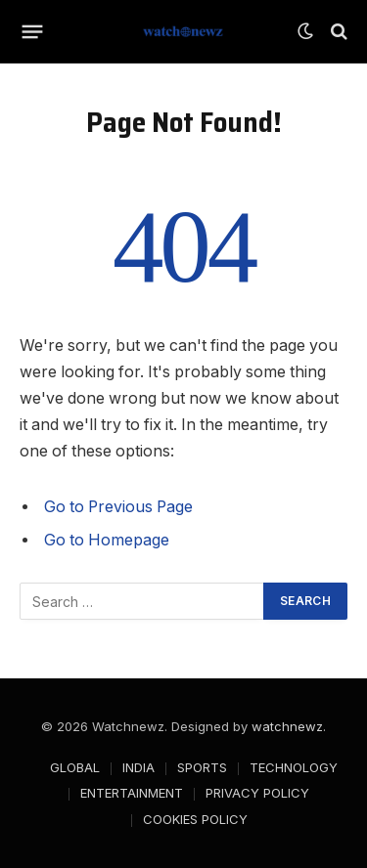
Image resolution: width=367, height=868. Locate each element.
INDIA (138, 767)
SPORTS (202, 767)
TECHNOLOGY (294, 767)
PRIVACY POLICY (257, 793)
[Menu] (33, 31)
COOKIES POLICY (195, 819)
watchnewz (287, 726)
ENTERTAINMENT (132, 793)
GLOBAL (75, 767)
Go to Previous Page (118, 507)
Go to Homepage (107, 540)
